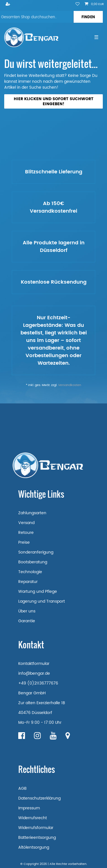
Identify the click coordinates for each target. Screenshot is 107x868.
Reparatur (28, 582)
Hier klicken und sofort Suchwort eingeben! (54, 101)
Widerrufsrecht (33, 818)
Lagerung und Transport (42, 601)
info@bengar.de (34, 673)
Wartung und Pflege (38, 592)
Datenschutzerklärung (39, 798)
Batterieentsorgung (37, 838)
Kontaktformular (34, 664)
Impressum (29, 808)
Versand (26, 523)
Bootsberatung (33, 562)
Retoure (26, 533)
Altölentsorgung (34, 847)
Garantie (27, 621)
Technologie (30, 572)
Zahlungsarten (32, 513)
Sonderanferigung (36, 552)
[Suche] (88, 17)
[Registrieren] (8, 4)
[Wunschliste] (78, 4)
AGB (22, 788)
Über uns (27, 611)
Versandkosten (70, 385)
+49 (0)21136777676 (38, 683)
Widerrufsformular (36, 828)
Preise (24, 542)
